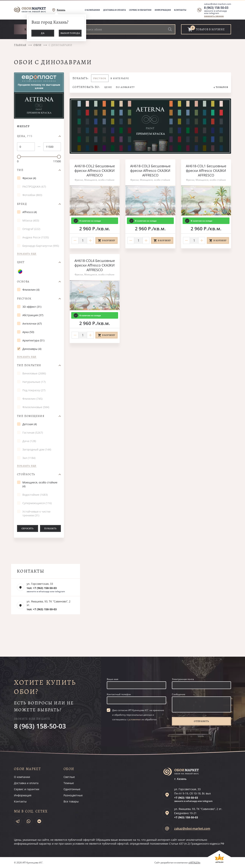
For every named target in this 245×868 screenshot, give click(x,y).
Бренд (22, 204)
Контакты (180, 10)
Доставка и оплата (114, 10)
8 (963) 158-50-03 (216, 8)
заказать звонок (214, 16)
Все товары (71, 801)
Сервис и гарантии (140, 10)
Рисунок (24, 299)
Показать (50, 528)
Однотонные (72, 789)
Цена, (25, 136)
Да (43, 33)
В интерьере (120, 78)
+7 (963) (186, 798)
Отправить (201, 721)
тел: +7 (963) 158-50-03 (42, 588)
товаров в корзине (210, 29)
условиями (135, 719)
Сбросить (28, 528)
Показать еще (27, 254)
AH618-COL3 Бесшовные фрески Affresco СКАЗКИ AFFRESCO (150, 171)
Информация (163, 10)
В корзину (109, 240)
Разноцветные (73, 795)
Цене (108, 87)
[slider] (19, 157)
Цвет (21, 262)
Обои (38, 45)
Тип (20, 170)
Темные (69, 783)
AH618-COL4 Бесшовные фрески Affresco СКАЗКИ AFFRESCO (95, 265)
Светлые (69, 777)
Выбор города (70, 33)
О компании (92, 10)
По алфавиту (125, 87)
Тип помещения (31, 416)
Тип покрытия (29, 365)
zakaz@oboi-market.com (218, 4)
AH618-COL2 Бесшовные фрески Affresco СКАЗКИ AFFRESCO (95, 171)
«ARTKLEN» (194, 863)
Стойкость (26, 474)
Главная (20, 45)
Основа (23, 282)
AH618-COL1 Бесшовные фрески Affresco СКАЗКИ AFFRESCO (206, 171)
